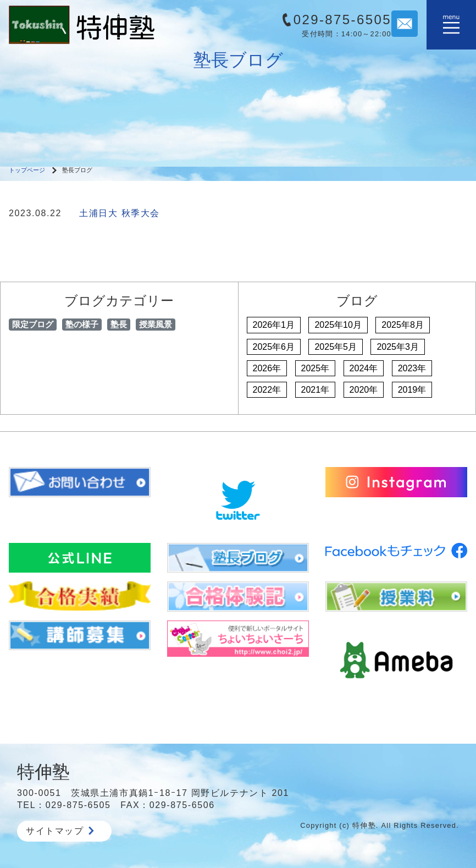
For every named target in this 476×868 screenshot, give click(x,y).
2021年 (316, 390)
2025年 (316, 368)
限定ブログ (33, 324)
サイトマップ (60, 831)
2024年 (364, 368)
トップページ (27, 170)
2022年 (267, 390)
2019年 (412, 390)
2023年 (412, 368)
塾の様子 (82, 324)
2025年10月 (338, 325)
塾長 (119, 324)
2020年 (364, 390)
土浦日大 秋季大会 (120, 213)
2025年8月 (403, 325)
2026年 (267, 368)
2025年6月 (274, 347)
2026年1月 (274, 325)
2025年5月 (336, 347)
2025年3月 (398, 347)
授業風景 (156, 324)
